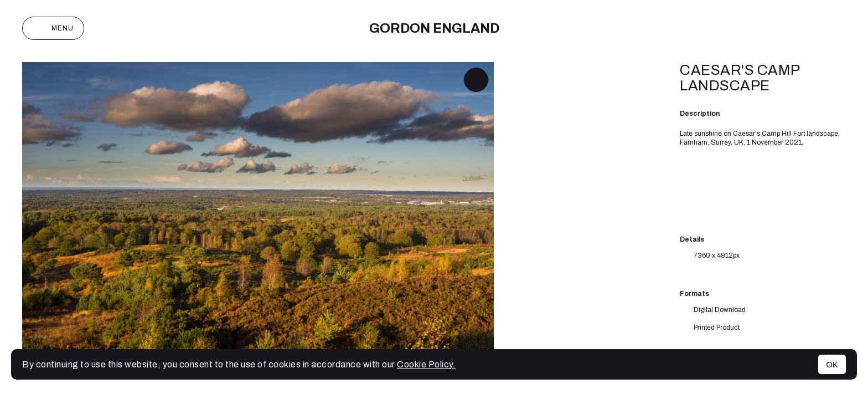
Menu (53, 28)
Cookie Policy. (426, 364)
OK (832, 364)
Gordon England (434, 28)
